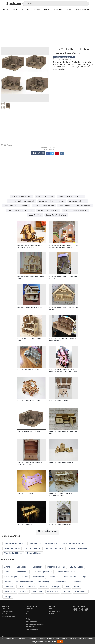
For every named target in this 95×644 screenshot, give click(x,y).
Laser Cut (5, 9)
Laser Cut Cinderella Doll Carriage (29, 400)
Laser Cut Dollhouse (78, 201)
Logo (84, 577)
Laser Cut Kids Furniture (48, 210)
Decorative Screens (56, 567)
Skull (21, 587)
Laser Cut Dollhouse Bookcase (60, 524)
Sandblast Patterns (24, 582)
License (52, 609)
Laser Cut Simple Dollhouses (75, 210)
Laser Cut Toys (35, 215)
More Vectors (81, 592)
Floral (7, 572)
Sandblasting (44, 582)
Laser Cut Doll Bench (24, 524)
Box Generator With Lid (35, 624)
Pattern (8, 582)
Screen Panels (61, 582)
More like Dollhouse (47, 531)
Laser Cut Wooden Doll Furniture (28, 431)
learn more (52, 642)
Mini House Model (33, 548)
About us (29, 609)
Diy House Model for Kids (73, 543)
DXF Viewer (30, 627)
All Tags (8, 597)
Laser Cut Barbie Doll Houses (71, 197)
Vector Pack (10, 592)
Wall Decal (37, 592)
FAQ (27, 611)
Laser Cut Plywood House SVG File (29, 307)
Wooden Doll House (13, 553)
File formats (25, 9)
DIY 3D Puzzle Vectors (21, 197)
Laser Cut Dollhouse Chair (59, 400)
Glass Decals (20, 572)
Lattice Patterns (69, 577)
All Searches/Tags (9, 616)
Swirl (67, 587)
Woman (66, 592)
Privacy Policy (55, 611)
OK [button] (60, 642)
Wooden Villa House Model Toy (43, 543)
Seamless (77, 582)
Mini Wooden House (55, 548)
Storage (56, 587)
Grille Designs (11, 577)
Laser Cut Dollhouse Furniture (16, 206)
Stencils (31, 587)
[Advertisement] (47, 29)
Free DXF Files (7, 611)
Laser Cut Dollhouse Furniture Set (61, 462)
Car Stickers (22, 567)
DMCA (52, 614)
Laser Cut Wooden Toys (56, 215)
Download (38, 153)
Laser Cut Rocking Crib (25, 493)
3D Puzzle (37, 9)
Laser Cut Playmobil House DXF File (30, 369)
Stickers (44, 587)
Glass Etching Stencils (67, 572)
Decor (69, 9)
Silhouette (9, 587)
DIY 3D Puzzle (6, 145)
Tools (15, 9)
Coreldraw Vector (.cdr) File (64, 57)
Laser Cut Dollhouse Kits (44, 206)
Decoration (37, 567)
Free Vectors (7, 614)
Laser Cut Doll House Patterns (52, 201)
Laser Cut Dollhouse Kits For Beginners (75, 206)
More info (69, 59)
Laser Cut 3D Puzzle (45, 197)
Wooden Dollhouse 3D (14, 543)
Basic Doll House (12, 548)
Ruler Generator (32, 629)
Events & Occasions (82, 9)
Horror (25, 577)
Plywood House (34, 553)
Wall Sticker (53, 592)
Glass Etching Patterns (42, 572)
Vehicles (24, 592)
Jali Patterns (38, 577)
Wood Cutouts (58, 9)
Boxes (47, 9)
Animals (8, 567)
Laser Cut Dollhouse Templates (21, 210)
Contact (29, 614)
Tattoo (77, 587)
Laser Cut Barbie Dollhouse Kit (22, 201)
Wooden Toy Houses (78, 548)
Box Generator (31, 622)
